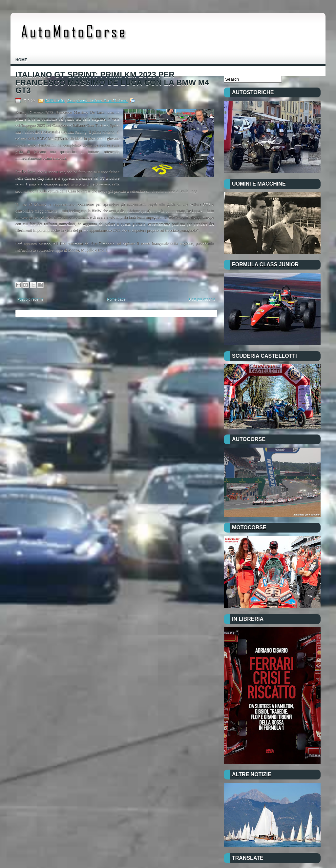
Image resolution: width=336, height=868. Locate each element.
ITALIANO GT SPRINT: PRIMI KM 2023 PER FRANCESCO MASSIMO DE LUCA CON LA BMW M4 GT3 (112, 83)
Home (21, 60)
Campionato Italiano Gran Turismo (98, 101)
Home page (116, 299)
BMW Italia (55, 101)
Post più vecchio (202, 299)
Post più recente (31, 299)
